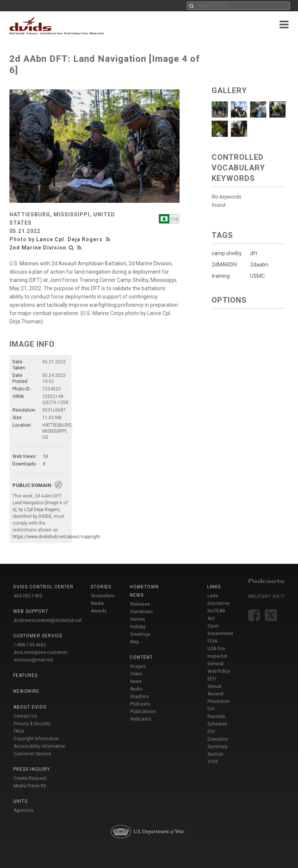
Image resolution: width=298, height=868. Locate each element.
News (136, 681)
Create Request (30, 778)
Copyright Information (36, 739)
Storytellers (103, 596)
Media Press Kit (30, 786)
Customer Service (32, 754)
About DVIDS (30, 707)
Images (138, 666)
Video (136, 674)
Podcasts (140, 704)
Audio (136, 689)
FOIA (212, 641)
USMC (257, 276)
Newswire (26, 691)
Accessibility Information (40, 746)
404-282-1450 (28, 596)
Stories (101, 587)
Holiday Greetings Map (140, 634)
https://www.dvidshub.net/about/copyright (56, 537)
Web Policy (219, 671)
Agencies (24, 810)
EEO (212, 679)
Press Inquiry (32, 769)
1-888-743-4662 (30, 645)
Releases (140, 604)
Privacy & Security (32, 724)
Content (141, 657)
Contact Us (25, 716)
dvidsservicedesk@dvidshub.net (48, 620)
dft (254, 253)
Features (25, 675)
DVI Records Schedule (217, 716)
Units (20, 801)
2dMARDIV (224, 265)
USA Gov (216, 649)
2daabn (259, 265)
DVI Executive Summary (218, 739)
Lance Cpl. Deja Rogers (69, 239)
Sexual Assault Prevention (219, 694)
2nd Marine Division (38, 248)
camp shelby (227, 253)
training (221, 276)
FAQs (19, 731)
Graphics (140, 697)
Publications (143, 712)
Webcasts (141, 719)
